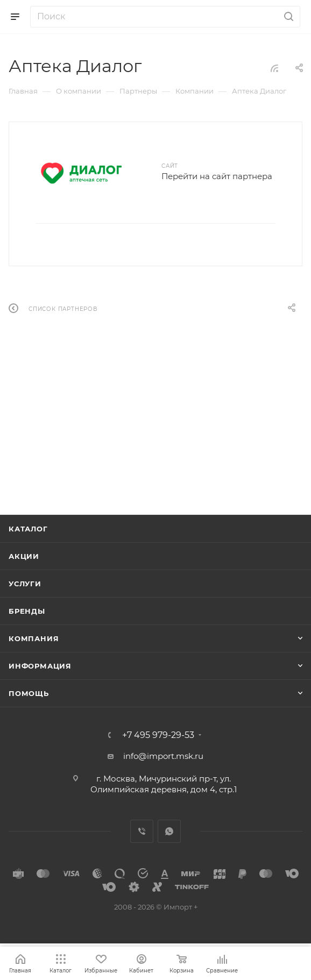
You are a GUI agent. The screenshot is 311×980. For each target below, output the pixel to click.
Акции (24, 556)
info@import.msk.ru (163, 756)
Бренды (27, 611)
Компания (34, 638)
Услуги (25, 584)
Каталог (28, 529)
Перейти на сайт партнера (217, 176)
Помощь (29, 693)
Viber (142, 831)
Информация (40, 666)
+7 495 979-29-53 (158, 735)
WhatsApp (169, 831)
